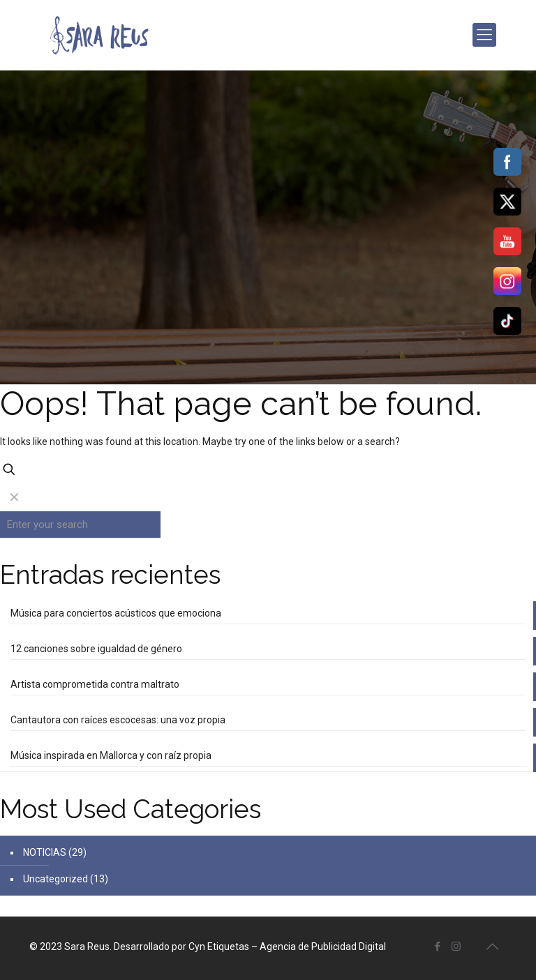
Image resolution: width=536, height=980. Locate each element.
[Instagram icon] (456, 947)
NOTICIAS (45, 852)
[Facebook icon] (437, 947)
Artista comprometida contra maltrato (95, 684)
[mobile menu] (484, 35)
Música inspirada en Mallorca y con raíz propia (111, 755)
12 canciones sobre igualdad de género (96, 649)
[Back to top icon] (492, 947)
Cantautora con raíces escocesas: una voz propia (118, 720)
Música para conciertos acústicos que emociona (116, 613)
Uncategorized (55, 879)
